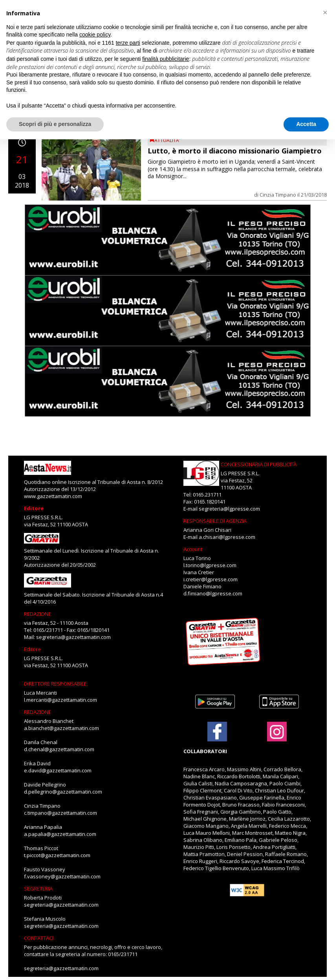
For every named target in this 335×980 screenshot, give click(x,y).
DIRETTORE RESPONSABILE (55, 684)
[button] (325, 13)
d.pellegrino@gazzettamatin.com (63, 792)
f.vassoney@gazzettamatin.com (62, 876)
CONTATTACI (39, 938)
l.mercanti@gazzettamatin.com (60, 700)
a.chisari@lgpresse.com (227, 537)
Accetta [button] (306, 124)
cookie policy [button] (95, 35)
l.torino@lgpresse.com (210, 565)
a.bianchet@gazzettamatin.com (61, 728)
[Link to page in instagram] (277, 737)
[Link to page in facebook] (217, 732)
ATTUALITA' (167, 140)
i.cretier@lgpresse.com (211, 579)
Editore (34, 508)
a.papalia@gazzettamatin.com (60, 834)
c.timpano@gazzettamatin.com (60, 813)
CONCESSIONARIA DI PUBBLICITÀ (259, 464)
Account (193, 549)
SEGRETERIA (38, 889)
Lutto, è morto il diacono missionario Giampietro (235, 151)
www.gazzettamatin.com (53, 496)
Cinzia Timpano (278, 195)
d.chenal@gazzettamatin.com (59, 749)
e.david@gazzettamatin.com (58, 770)
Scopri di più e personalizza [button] (55, 124)
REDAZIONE (38, 614)
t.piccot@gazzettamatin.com (57, 855)
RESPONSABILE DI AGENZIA (215, 521)
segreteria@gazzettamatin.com (73, 637)
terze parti (128, 43)
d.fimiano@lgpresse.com (213, 593)
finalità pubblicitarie (166, 59)
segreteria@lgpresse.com (229, 509)
